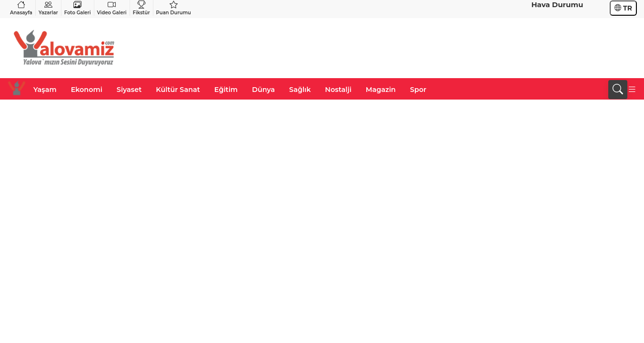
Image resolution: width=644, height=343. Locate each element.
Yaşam (45, 90)
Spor (418, 90)
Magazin (381, 90)
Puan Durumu (174, 8)
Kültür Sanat (178, 90)
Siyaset (129, 90)
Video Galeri (112, 8)
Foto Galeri (78, 8)
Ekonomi (87, 90)
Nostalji (338, 90)
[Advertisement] (463, 48)
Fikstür (141, 8)
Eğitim (226, 90)
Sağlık (300, 90)
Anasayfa (21, 8)
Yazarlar (48, 8)
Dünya (263, 90)
